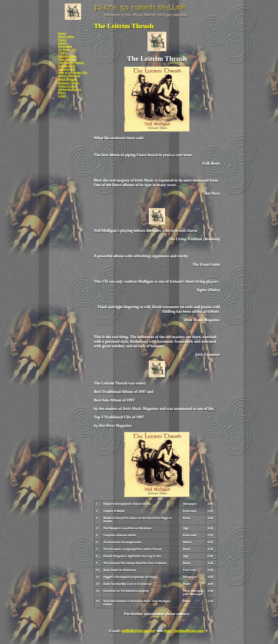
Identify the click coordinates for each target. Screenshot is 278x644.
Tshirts (63, 53)
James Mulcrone (69, 76)
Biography (65, 46)
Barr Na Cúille (68, 56)
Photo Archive (68, 86)
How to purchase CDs (73, 73)
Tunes (62, 40)
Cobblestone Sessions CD (67, 68)
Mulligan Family (69, 83)
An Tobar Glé (67, 50)
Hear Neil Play (68, 59)
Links (62, 96)
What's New (66, 37)
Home (62, 33)
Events (63, 43)
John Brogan (68, 79)
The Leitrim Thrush (71, 63)
